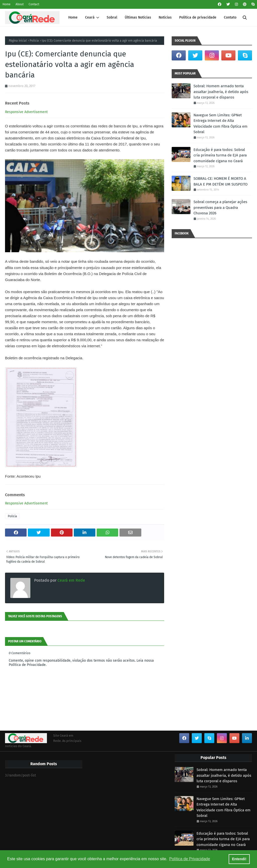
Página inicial (18, 41)
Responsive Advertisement (26, 112)
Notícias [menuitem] (165, 17)
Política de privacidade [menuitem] (198, 17)
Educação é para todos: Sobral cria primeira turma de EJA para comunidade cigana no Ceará (220, 155)
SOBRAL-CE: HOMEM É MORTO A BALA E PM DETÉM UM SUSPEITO (220, 181)
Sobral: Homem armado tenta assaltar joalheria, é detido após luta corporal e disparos (221, 92)
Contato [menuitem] (230, 17)
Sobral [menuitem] (112, 17)
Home (7, 4)
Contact (34, 4)
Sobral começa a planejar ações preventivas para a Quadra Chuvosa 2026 (220, 207)
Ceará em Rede (71, 580)
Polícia (34, 41)
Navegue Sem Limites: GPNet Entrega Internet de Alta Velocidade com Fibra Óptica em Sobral (220, 124)
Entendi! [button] (239, 859)
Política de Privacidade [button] (190, 859)
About (20, 4)
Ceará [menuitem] (90, 17)
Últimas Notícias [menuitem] (138, 17)
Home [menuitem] (73, 17)
